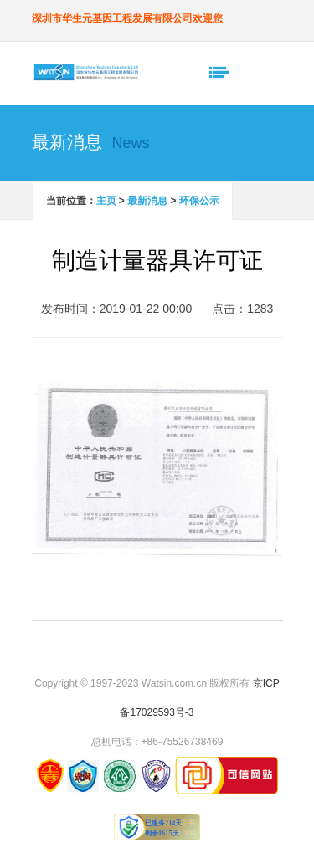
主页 (106, 201)
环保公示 (199, 201)
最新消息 (147, 201)
